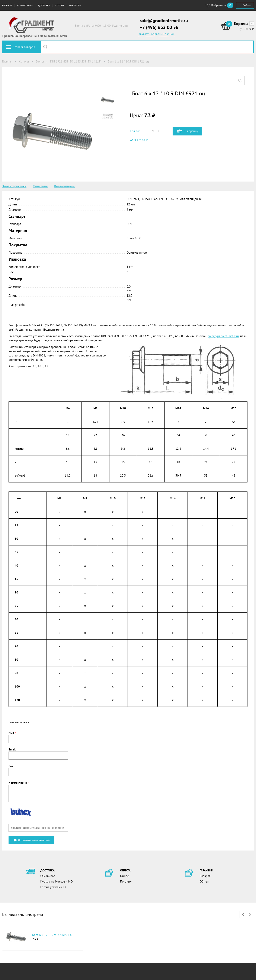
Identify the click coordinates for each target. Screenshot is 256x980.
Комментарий (19, 783)
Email (13, 749)
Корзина (241, 24)
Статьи (59, 5)
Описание (40, 186)
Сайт (12, 766)
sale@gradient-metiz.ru (164, 20)
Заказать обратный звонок (156, 34)
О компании (25, 5)
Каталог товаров (24, 47)
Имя (12, 733)
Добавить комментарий (31, 840)
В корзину (191, 131)
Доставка (44, 5)
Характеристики (14, 186)
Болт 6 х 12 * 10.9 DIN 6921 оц (53, 935)
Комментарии (64, 186)
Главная (7, 5)
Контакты (75, 5)
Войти (247, 5)
